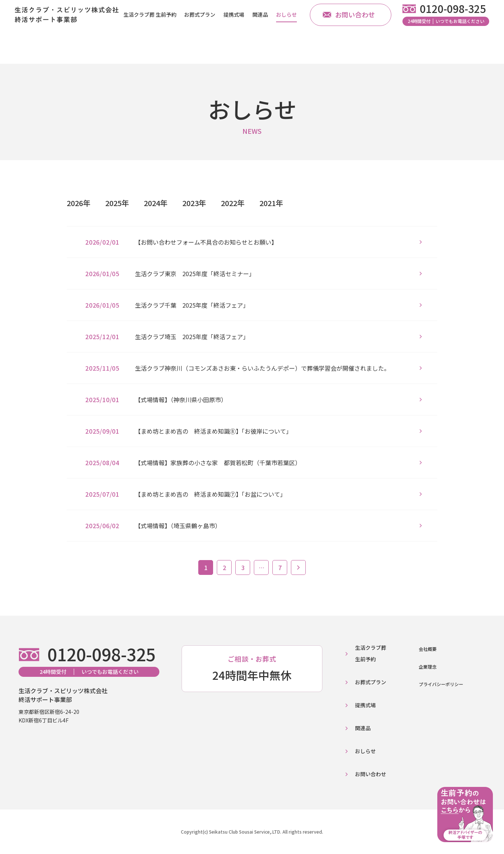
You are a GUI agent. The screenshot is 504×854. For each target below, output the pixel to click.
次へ (298, 567)
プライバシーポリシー (441, 684)
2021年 (271, 203)
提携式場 (234, 26)
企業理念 (428, 667)
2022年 (233, 203)
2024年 (156, 203)
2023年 (194, 203)
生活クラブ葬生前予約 (371, 653)
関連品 (260, 26)
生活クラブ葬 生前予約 (150, 26)
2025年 (117, 203)
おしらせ (286, 26)
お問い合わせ (349, 26)
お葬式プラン (200, 26)
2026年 (79, 203)
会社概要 (428, 649)
